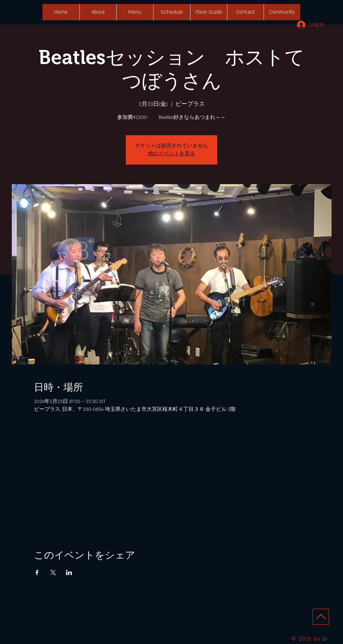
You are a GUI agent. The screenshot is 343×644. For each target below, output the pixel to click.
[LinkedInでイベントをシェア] (69, 572)
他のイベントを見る (171, 154)
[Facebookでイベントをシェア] (37, 572)
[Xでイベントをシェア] (53, 572)
